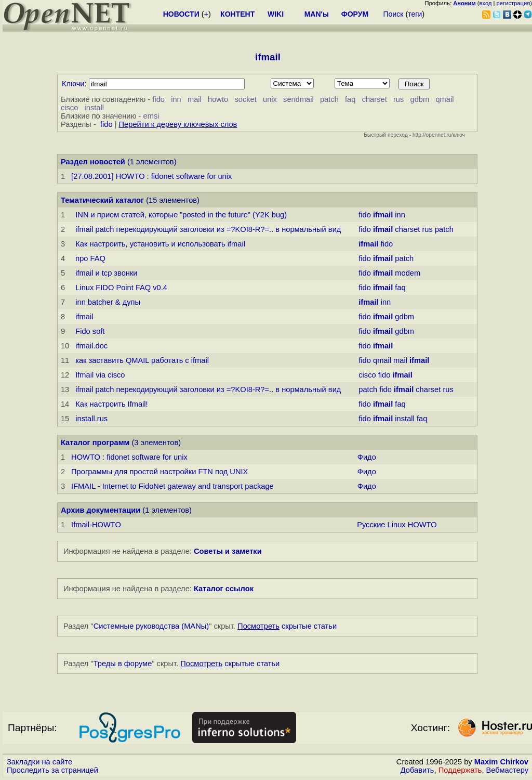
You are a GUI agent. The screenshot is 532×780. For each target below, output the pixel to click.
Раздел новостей (93, 162)
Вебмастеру (507, 770)
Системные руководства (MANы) (151, 626)
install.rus (91, 419)
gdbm (420, 99)
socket (245, 99)
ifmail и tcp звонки (106, 273)
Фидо (367, 457)
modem (408, 273)
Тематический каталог (102, 200)
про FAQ (90, 258)
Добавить (417, 770)
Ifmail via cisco (100, 375)
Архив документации (101, 510)
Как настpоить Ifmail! (111, 404)
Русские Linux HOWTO (397, 525)
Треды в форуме (123, 664)
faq (350, 99)
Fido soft (90, 331)
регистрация (514, 3)
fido (158, 99)
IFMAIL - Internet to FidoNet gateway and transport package (172, 486)
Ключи (73, 84)
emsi (151, 116)
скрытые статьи (287, 626)
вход (486, 3)
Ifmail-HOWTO (96, 525)
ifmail (84, 317)
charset (375, 99)
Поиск (394, 14)
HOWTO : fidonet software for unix (129, 457)
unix (270, 99)
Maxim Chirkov (501, 762)
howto (218, 99)
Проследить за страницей (52, 770)
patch (329, 99)
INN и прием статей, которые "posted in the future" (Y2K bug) (181, 215)
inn (176, 99)
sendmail (298, 99)
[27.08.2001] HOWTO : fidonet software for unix (151, 176)
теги (415, 14)
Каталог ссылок (224, 589)
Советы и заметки (228, 551)
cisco (69, 108)
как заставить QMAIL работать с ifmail (142, 360)
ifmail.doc (91, 346)
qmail (444, 99)
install (94, 108)
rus (398, 99)
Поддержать (460, 770)
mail (195, 99)
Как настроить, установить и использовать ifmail (160, 244)
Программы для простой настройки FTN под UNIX (159, 472)
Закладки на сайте (39, 762)
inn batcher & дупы (108, 302)
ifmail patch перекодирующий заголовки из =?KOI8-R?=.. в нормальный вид (208, 229)
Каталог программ (95, 443)
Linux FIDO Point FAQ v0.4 (121, 288)
